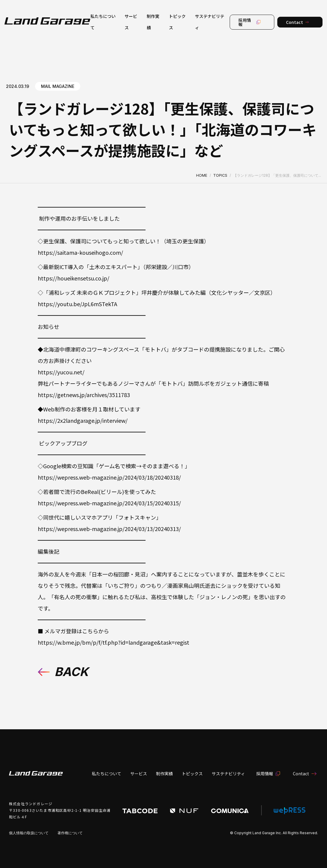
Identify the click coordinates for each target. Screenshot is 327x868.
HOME (202, 175)
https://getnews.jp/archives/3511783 (84, 395)
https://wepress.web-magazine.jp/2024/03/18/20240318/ (109, 477)
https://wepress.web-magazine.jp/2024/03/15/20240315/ (109, 503)
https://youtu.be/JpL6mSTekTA (77, 304)
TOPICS (220, 175)
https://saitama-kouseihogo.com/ (80, 252)
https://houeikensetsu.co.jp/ (74, 278)
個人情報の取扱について (29, 833)
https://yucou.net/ (61, 372)
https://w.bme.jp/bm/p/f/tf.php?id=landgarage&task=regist (113, 642)
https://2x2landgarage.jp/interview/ (83, 420)
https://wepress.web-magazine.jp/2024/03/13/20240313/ (109, 529)
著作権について (70, 833)
